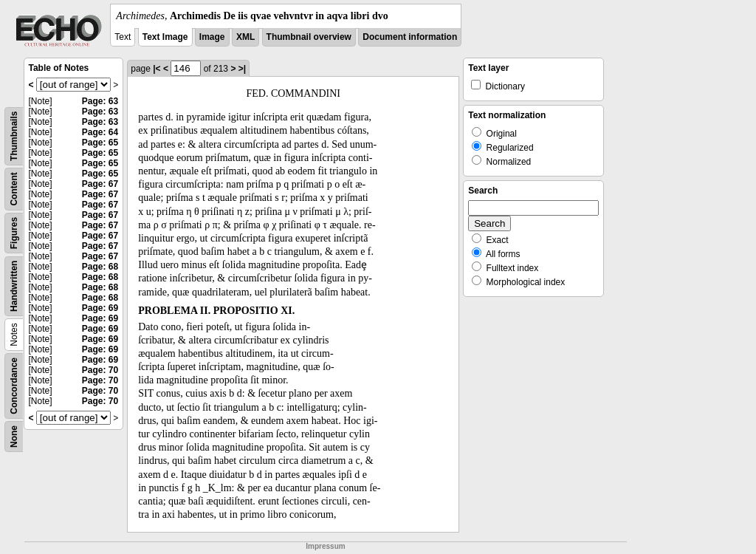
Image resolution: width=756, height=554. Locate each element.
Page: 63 (100, 101)
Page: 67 (100, 184)
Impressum (325, 546)
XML (245, 37)
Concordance (14, 386)
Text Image (165, 37)
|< (157, 69)
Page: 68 (100, 267)
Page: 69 (100, 308)
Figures (14, 233)
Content (14, 189)
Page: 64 (100, 132)
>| (242, 69)
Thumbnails (14, 136)
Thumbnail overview (309, 37)
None (14, 437)
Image (212, 37)
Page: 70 (100, 370)
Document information (410, 37)
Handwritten (14, 286)
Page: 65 (100, 143)
